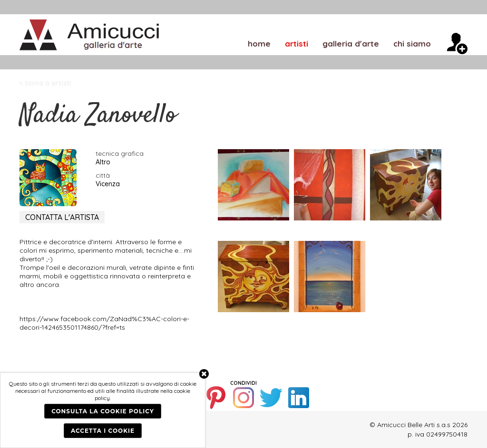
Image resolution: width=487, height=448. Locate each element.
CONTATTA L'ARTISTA (62, 217)
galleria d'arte (351, 43)
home (259, 43)
